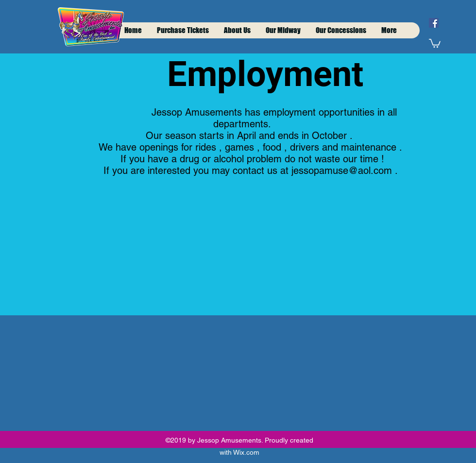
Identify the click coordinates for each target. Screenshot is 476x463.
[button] (435, 43)
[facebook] (434, 23)
